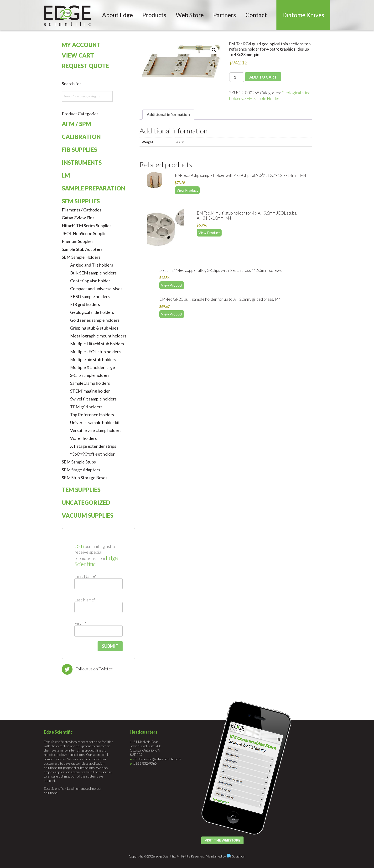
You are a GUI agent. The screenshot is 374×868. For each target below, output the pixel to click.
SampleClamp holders (90, 383)
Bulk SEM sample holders (93, 273)
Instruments (82, 162)
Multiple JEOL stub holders (95, 352)
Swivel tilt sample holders (93, 399)
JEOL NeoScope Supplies (85, 233)
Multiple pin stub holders (93, 359)
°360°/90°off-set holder (92, 454)
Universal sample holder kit (95, 422)
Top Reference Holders (92, 415)
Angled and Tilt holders (92, 265)
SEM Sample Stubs (79, 462)
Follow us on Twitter (94, 669)
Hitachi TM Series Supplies (87, 226)
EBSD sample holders (90, 296)
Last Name (85, 600)
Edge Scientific (67, 16)
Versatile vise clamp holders (96, 430)
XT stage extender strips (93, 446)
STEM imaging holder (90, 391)
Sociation (239, 856)
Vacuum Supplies (88, 515)
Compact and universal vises (96, 289)
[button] (214, 50)
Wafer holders (83, 438)
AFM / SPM (76, 124)
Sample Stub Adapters (82, 249)
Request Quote (85, 66)
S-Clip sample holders (90, 375)
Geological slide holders (92, 312)
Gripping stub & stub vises (94, 328)
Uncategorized (86, 502)
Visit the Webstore (222, 840)
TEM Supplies (81, 490)
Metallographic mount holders (98, 336)
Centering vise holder (90, 281)
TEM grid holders (86, 407)
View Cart (78, 55)
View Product (187, 190)
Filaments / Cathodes (82, 210)
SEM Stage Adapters (81, 470)
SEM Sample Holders (263, 98)
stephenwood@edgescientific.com (157, 759)
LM (66, 175)
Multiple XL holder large (93, 367)
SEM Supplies (81, 201)
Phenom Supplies (78, 241)
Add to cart (263, 77)
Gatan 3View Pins (78, 218)
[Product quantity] (237, 77)
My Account (81, 45)
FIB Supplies (79, 150)
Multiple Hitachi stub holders (97, 344)
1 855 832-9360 (145, 763)
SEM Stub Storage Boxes (85, 478)
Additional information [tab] (168, 114)
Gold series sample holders (95, 320)
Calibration (81, 137)
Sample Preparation (93, 188)
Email (80, 623)
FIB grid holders (85, 304)
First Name (85, 576)
